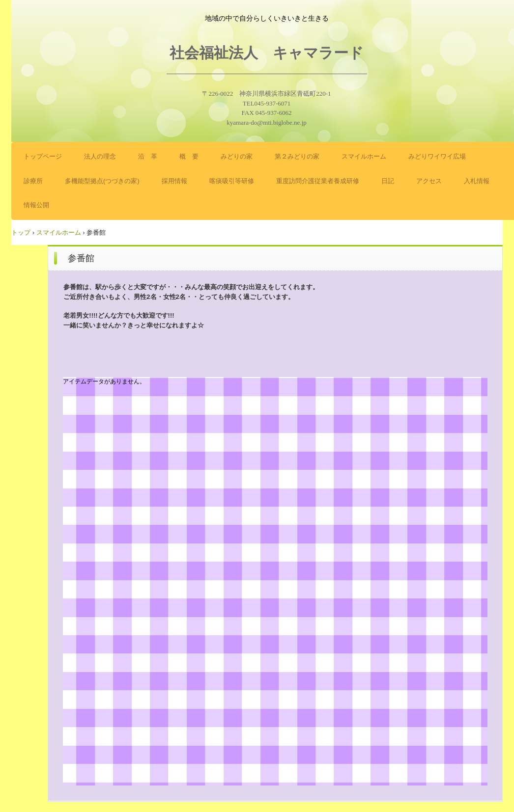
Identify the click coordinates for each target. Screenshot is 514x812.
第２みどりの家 (297, 156)
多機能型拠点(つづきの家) (102, 181)
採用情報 (174, 181)
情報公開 (36, 205)
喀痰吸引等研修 (232, 181)
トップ (21, 232)
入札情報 (477, 181)
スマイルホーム (364, 156)
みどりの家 (237, 156)
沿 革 (148, 156)
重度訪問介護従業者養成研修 (318, 181)
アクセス (429, 181)
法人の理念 (100, 156)
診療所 (33, 181)
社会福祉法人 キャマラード (267, 53)
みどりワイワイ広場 (437, 156)
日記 (388, 181)
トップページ (43, 156)
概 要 (189, 156)
